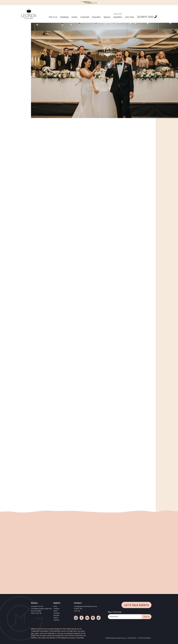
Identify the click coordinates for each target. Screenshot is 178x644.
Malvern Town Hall (36, 613)
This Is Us (53, 17)
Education (96, 17)
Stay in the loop (115, 612)
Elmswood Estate (36, 611)
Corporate (85, 17)
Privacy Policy (132, 638)
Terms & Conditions (145, 638)
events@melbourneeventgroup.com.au (85, 606)
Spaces (107, 17)
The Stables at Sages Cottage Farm (41, 609)
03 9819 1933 (147, 16)
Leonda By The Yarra (37, 606)
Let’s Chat (129, 17)
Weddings (64, 17)
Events (74, 17)
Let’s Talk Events (136, 605)
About (55, 606)
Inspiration (118, 17)
